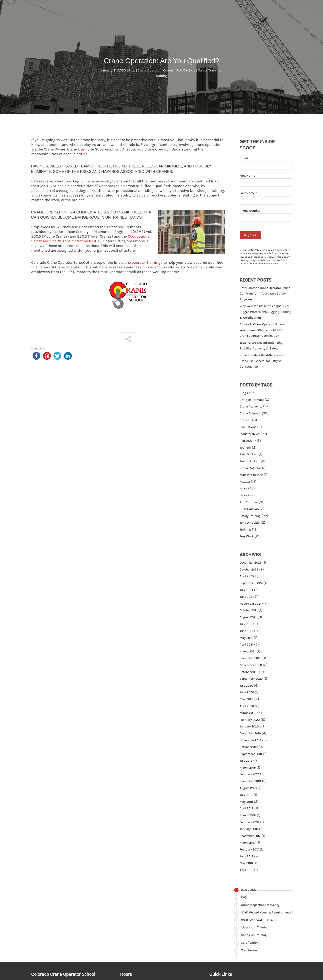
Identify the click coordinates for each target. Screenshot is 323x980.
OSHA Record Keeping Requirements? (267, 912)
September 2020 (251, 679)
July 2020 (246, 686)
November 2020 (251, 665)
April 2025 (247, 576)
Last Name (248, 193)
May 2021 (246, 638)
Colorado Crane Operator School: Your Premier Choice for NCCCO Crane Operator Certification (262, 330)
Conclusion (249, 950)
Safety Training (250, 516)
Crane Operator (250, 413)
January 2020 (249, 726)
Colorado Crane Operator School (63, 974)
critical (82, 154)
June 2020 (247, 692)
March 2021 (248, 651)
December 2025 (251, 563)
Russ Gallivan (249, 509)
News (243, 488)
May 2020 (247, 699)
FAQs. (245, 897)
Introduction (250, 890)
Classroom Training (255, 927)
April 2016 (246, 870)
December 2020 (251, 658)
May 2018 (246, 802)
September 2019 (251, 754)
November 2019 (250, 740)
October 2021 (249, 610)
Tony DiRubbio (250, 523)
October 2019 (249, 747)
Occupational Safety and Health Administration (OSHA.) (91, 239)
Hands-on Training (254, 935)
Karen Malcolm (250, 468)
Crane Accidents (251, 406)
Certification (250, 943)
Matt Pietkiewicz (251, 475)
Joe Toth (245, 448)
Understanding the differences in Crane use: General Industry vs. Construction (262, 361)
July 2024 (246, 590)
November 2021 (250, 604)
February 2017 (249, 849)
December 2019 (250, 733)
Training (245, 530)
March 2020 (248, 713)
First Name (249, 176)
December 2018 (250, 781)
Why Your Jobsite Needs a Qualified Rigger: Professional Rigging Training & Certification (265, 312)
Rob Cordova (249, 502)
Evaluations (248, 427)
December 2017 (250, 836)
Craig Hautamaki (252, 400)
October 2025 (249, 569)
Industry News (250, 434)
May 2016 (246, 863)
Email (245, 158)
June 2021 (246, 631)
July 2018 (246, 795)
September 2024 (251, 583)
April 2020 (247, 706)
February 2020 (250, 720)
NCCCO (245, 482)
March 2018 (248, 815)
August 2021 (248, 617)
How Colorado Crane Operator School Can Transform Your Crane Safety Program (265, 294)
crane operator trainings (142, 262)
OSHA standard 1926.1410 (258, 920)
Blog (243, 393)
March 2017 (248, 843)
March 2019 (248, 768)
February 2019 (249, 774)
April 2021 (246, 645)
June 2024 (247, 597)
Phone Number (250, 211)
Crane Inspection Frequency (260, 905)
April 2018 (247, 808)
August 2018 (248, 788)
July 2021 (246, 624)
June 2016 (246, 856)
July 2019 (246, 761)
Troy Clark (247, 536)
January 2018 (249, 829)
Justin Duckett (250, 461)
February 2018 (249, 822)
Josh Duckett (249, 454)
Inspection (247, 441)
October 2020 (249, 672)
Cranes (245, 420)
